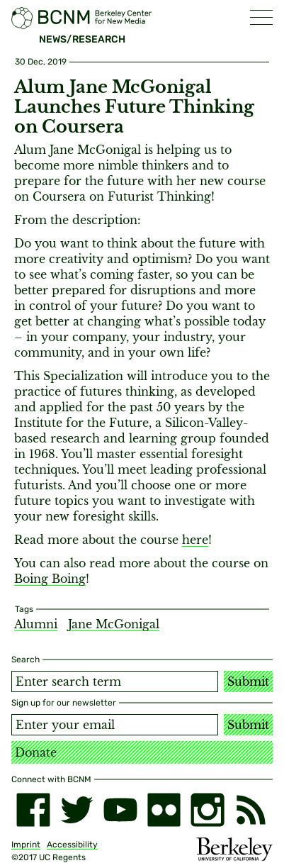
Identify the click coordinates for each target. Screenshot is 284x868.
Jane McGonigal (114, 624)
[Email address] (115, 725)
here (195, 540)
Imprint (26, 845)
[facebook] (33, 810)
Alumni (36, 624)
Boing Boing (50, 579)
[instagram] (208, 810)
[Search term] (115, 681)
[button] (261, 17)
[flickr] (164, 810)
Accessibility (72, 845)
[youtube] (120, 810)
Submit (248, 681)
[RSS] (251, 810)
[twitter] (77, 810)
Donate (36, 752)
